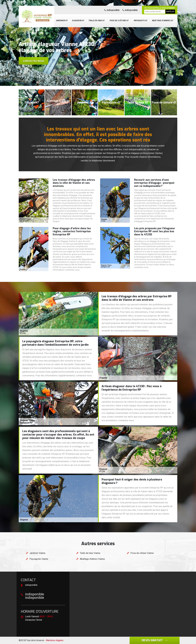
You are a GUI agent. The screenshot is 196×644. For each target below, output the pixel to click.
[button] (95, 83)
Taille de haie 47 (97, 21)
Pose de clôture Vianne (142, 553)
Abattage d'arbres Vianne (92, 559)
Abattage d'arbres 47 (163, 21)
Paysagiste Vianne (39, 559)
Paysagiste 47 (141, 21)
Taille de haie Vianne (90, 553)
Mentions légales (55, 640)
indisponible (112, 10)
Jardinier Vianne (37, 553)
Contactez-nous (33, 61)
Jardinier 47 (62, 21)
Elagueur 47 (78, 21)
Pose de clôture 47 (119, 21)
